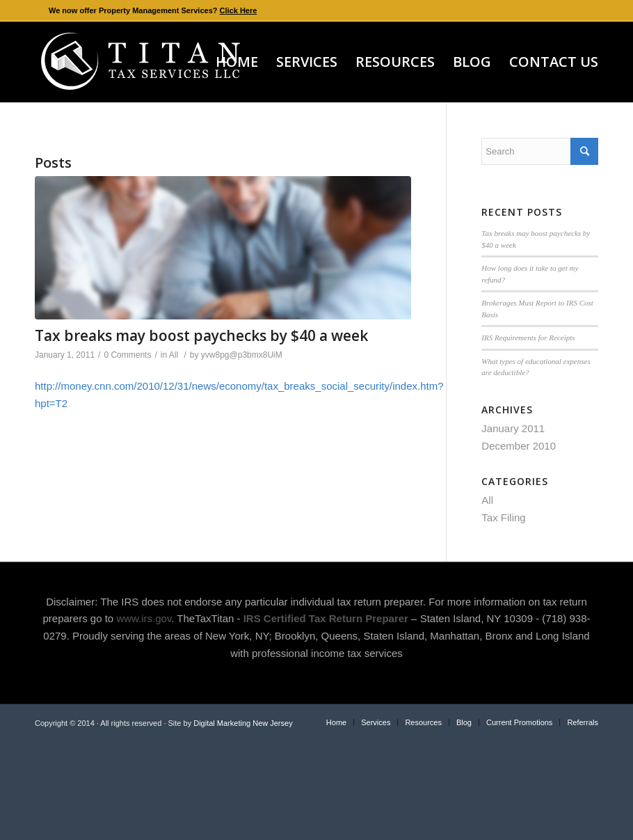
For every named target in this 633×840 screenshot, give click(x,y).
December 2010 (519, 446)
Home (336, 722)
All (174, 355)
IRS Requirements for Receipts (528, 338)
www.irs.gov (144, 618)
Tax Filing (503, 517)
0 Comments (127, 355)
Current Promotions (519, 722)
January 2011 (513, 428)
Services (376, 722)
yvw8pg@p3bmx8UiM (242, 355)
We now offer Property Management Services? (153, 10)
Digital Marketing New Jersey (243, 723)
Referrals (583, 722)
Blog (464, 722)
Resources (423, 722)
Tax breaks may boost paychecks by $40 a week (201, 335)
